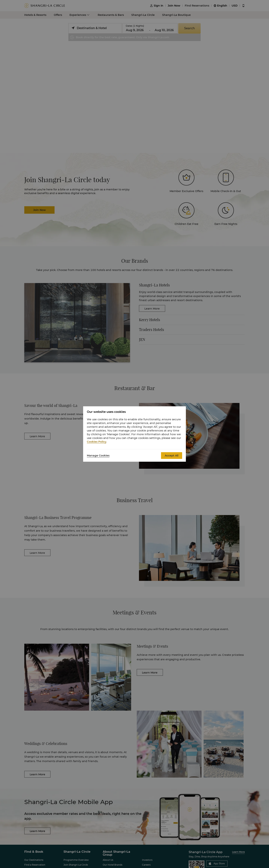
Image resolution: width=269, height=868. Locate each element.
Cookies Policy (97, 442)
